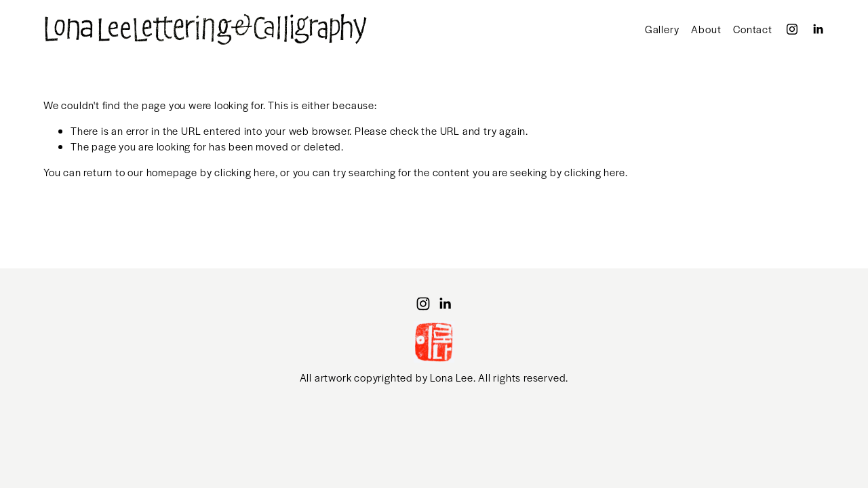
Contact (753, 29)
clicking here (244, 172)
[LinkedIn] (818, 29)
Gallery (662, 29)
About (706, 29)
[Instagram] (792, 29)
